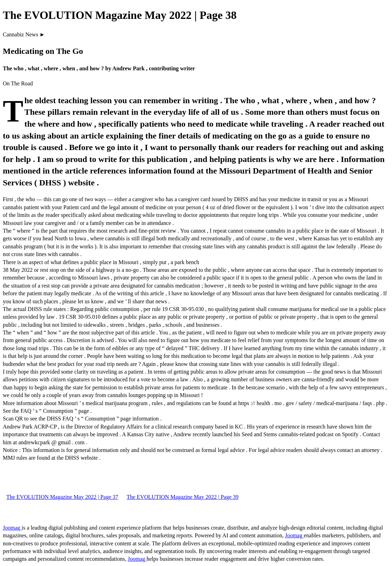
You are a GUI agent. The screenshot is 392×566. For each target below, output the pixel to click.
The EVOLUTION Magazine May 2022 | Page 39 (183, 497)
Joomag (12, 528)
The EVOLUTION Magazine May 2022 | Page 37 (62, 497)
